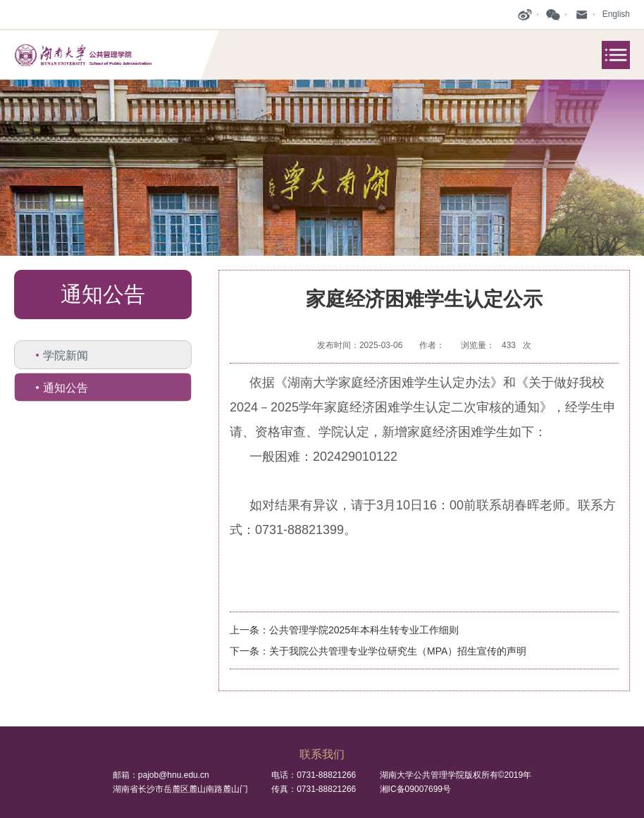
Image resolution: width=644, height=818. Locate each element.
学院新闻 (66, 355)
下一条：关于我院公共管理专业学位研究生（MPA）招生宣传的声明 (378, 651)
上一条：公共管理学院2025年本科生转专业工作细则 (344, 630)
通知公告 (66, 388)
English (616, 14)
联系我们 (322, 754)
